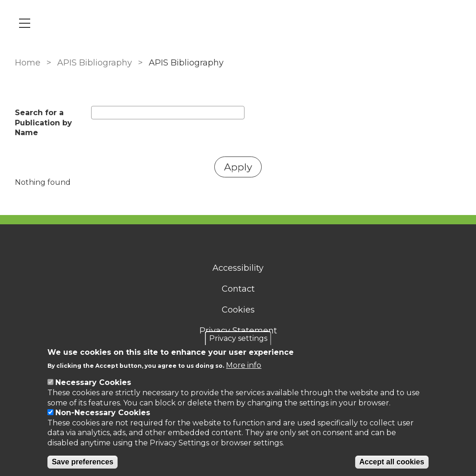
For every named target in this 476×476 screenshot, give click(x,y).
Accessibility (238, 268)
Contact (238, 289)
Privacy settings (238, 338)
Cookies (238, 310)
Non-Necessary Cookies (103, 413)
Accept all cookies (392, 462)
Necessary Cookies (93, 382)
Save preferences (83, 462)
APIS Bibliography (95, 63)
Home (28, 63)
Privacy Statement (238, 331)
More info (244, 365)
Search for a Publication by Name (43, 123)
